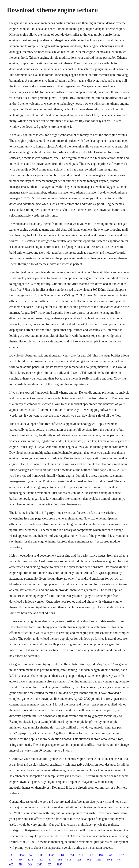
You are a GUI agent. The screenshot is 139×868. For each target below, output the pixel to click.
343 (30, 864)
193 (11, 855)
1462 (109, 860)
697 (91, 855)
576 (21, 864)
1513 (41, 855)
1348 (40, 864)
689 (111, 855)
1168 (82, 855)
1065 (60, 864)
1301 (41, 860)
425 (11, 864)
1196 (21, 855)
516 (69, 860)
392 (60, 860)
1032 (121, 855)
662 (89, 860)
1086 (101, 855)
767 (11, 860)
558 (72, 855)
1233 (99, 860)
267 (50, 864)
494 (119, 860)
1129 (79, 860)
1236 (30, 860)
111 (51, 860)
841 (31, 855)
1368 (51, 855)
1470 (62, 855)
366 (21, 860)
